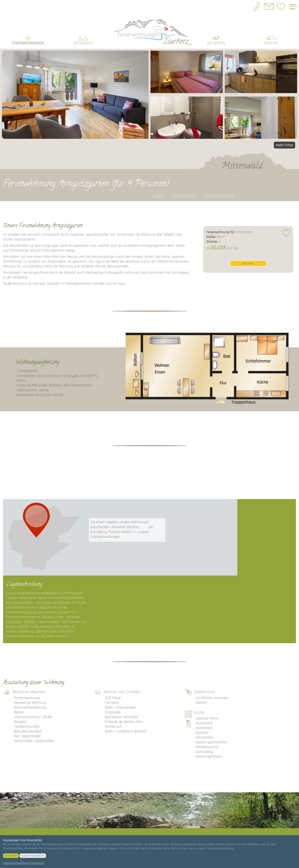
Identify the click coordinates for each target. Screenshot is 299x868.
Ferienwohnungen (28, 43)
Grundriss (184, 195)
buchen (248, 263)
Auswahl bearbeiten (33, 856)
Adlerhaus (83, 43)
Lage (158, 195)
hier (144, 527)
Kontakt (271, 43)
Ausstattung (220, 195)
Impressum (37, 863)
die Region (216, 43)
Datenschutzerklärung (16, 863)
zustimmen (11, 856)
